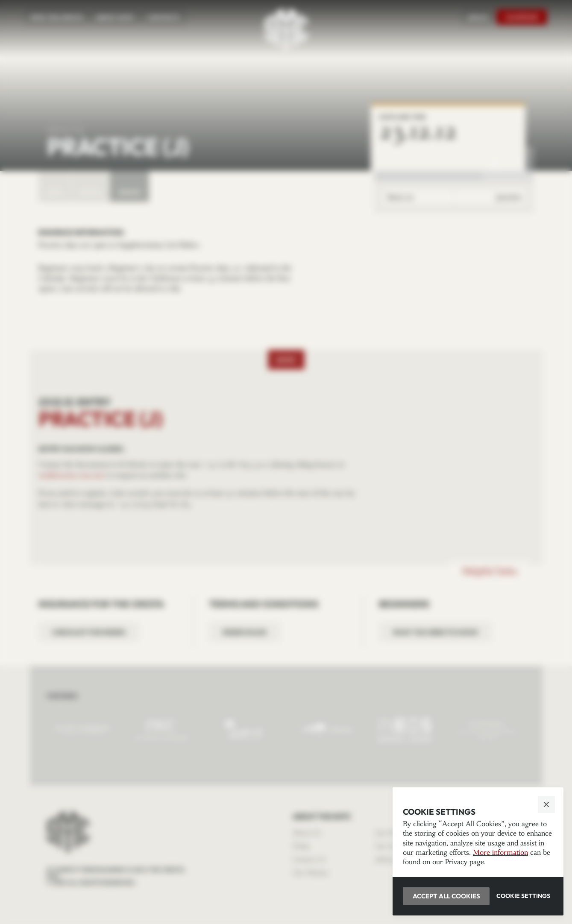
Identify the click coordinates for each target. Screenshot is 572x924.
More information (500, 852)
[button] (286, 462)
